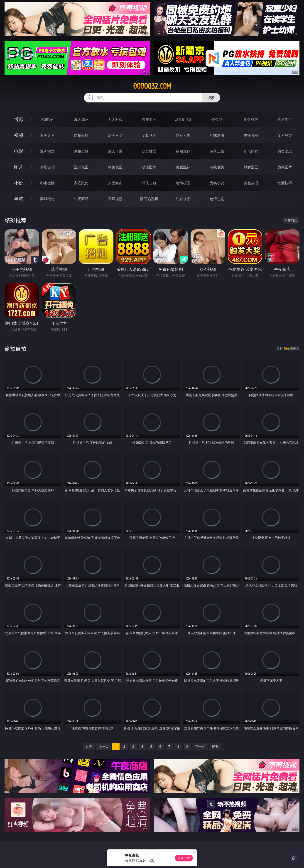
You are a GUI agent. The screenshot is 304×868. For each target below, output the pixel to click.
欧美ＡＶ (115, 135)
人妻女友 (115, 183)
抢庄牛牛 (285, 119)
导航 (19, 199)
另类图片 (285, 167)
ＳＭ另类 (285, 135)
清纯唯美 (217, 167)
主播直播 (251, 135)
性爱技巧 (285, 183)
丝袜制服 (217, 135)
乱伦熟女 (251, 151)
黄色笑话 (251, 183)
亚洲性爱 (47, 151)
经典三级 (217, 151)
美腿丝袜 (183, 167)
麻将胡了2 (183, 119)
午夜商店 (81, 199)
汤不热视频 (149, 199)
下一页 (200, 746)
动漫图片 (149, 167)
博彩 (19, 119)
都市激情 (47, 183)
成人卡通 (115, 151)
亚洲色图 (81, 167)
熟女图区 (251, 167)
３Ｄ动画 (149, 135)
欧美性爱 (149, 151)
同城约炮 (47, 199)
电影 (19, 151)
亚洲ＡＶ (47, 135)
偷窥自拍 (47, 167)
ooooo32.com (152, 86)
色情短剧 (217, 199)
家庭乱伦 (81, 183)
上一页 (104, 746)
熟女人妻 (183, 135)
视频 (19, 135)
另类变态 (285, 151)
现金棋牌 (251, 119)
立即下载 (184, 858)
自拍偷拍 (81, 135)
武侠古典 (149, 183)
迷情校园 (183, 183)
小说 (19, 183)
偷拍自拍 (81, 151)
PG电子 (47, 119)
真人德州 (81, 119)
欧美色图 (115, 167)
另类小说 (217, 183)
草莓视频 (115, 199)
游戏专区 (149, 119)
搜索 (211, 98)
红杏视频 (183, 199)
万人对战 (115, 119)
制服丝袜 (183, 151)
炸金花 (217, 119)
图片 (19, 167)
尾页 (215, 746)
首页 (89, 746)
